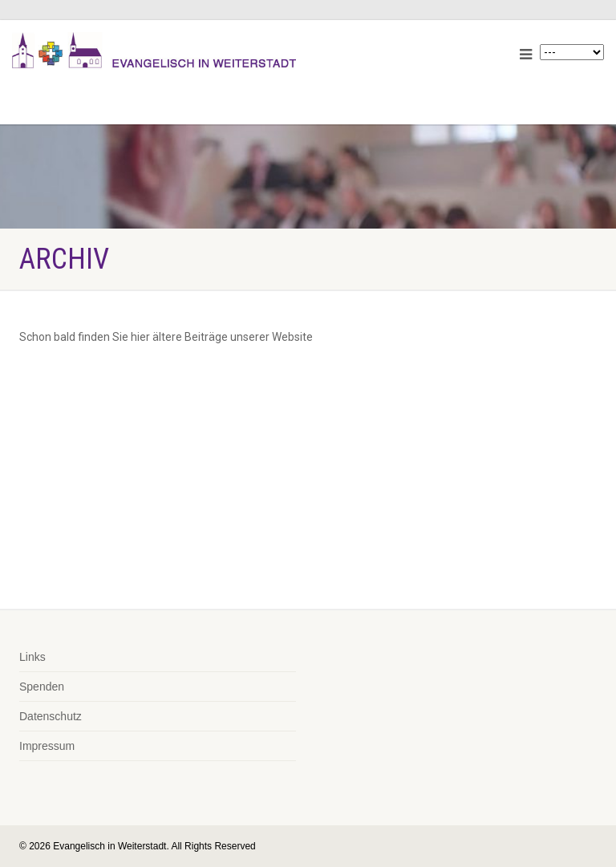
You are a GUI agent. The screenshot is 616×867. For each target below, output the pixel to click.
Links (32, 657)
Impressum (47, 746)
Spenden (42, 687)
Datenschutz (51, 716)
